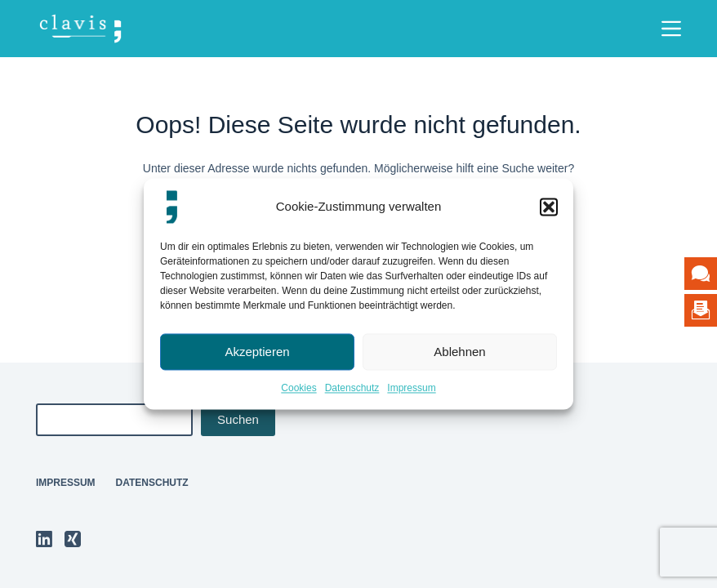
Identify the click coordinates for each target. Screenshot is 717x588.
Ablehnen (459, 352)
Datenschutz (352, 388)
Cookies (298, 388)
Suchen (238, 419)
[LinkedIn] (44, 539)
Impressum (411, 388)
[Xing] (73, 539)
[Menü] (671, 29)
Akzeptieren (257, 352)
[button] (549, 207)
